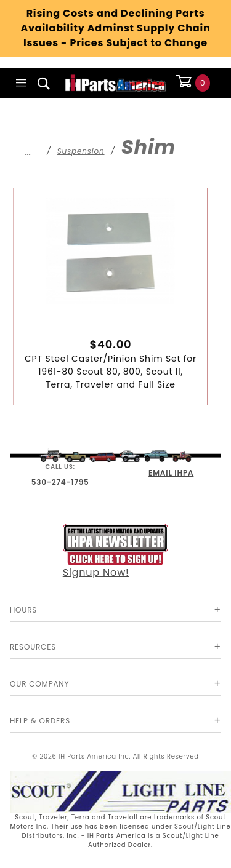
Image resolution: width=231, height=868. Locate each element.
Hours (23, 610)
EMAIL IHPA (171, 473)
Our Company (39, 684)
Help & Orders (40, 721)
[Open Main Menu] (21, 83)
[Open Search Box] (44, 83)
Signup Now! (116, 551)
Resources (33, 647)
